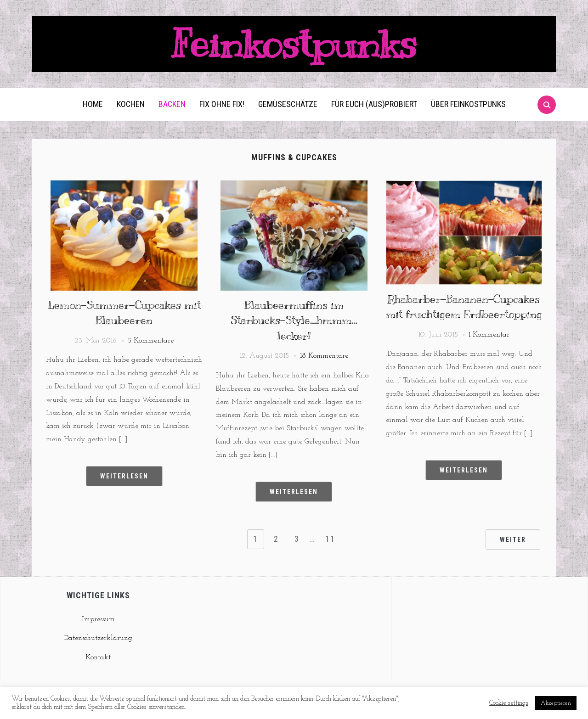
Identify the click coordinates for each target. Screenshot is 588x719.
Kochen (131, 104)
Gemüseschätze (288, 104)
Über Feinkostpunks (468, 104)
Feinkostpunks (294, 44)
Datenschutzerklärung (98, 638)
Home (93, 104)
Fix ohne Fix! (222, 104)
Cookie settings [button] (509, 703)
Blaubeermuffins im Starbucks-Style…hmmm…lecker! (294, 320)
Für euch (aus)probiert (374, 104)
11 (330, 539)
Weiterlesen (124, 476)
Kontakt (98, 657)
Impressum (98, 619)
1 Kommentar (489, 335)
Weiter (513, 539)
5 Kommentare (151, 341)
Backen (172, 104)
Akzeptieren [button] (556, 703)
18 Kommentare (324, 356)
